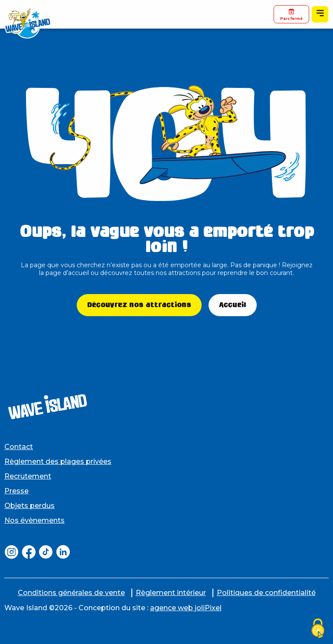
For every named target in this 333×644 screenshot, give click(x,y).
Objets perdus (29, 506)
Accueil (233, 305)
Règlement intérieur (171, 593)
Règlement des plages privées (58, 461)
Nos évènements (34, 520)
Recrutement (28, 476)
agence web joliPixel (186, 608)
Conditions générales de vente (71, 593)
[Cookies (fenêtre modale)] (318, 629)
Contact (19, 447)
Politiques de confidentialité (266, 593)
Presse (16, 491)
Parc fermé (291, 14)
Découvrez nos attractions (139, 305)
